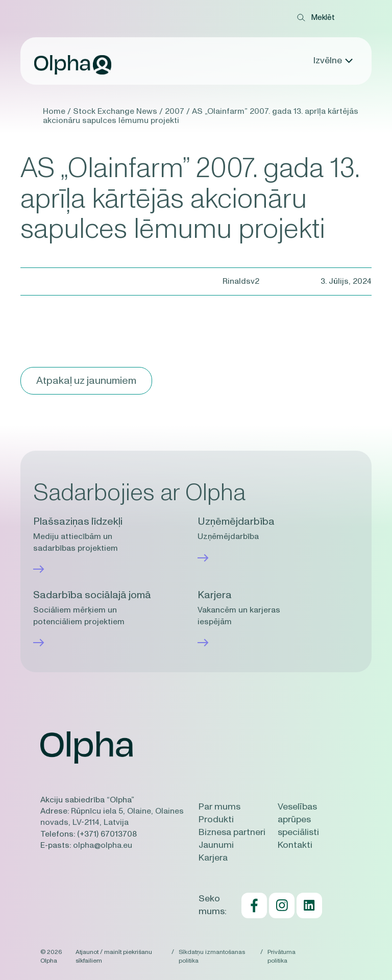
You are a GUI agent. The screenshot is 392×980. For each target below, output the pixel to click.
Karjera (213, 858)
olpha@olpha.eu (103, 845)
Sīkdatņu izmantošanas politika (212, 956)
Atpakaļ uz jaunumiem (86, 381)
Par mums (219, 807)
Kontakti (295, 845)
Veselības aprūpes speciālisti (298, 820)
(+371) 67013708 (107, 834)
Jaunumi (216, 845)
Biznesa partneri (232, 832)
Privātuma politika (281, 956)
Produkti (216, 820)
